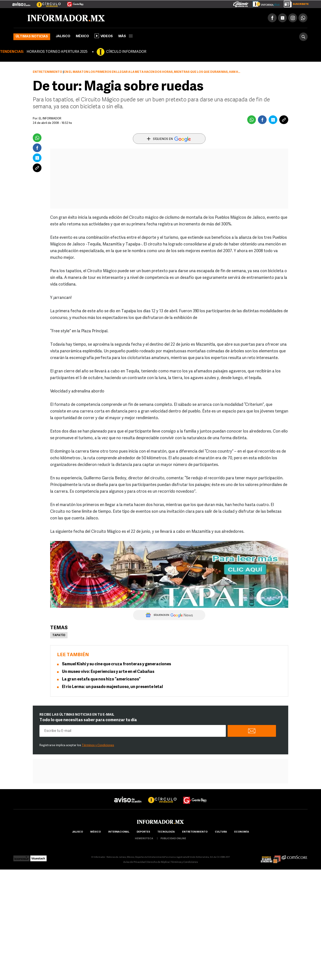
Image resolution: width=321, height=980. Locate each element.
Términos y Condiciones (98, 745)
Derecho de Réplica (158, 862)
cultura (221, 832)
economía (242, 832)
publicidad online (173, 839)
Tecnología (166, 832)
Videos (104, 36)
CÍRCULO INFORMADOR (126, 52)
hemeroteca (144, 839)
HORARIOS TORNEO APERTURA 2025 (57, 52)
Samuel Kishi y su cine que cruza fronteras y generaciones (116, 664)
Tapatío (59, 635)
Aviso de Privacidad (134, 862)
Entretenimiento (47, 72)
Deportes (143, 832)
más (126, 36)
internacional (119, 832)
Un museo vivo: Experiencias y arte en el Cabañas (108, 672)
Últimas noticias (32, 37)
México (82, 36)
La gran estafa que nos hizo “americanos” (101, 679)
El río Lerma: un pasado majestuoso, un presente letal (112, 687)
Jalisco (63, 36)
